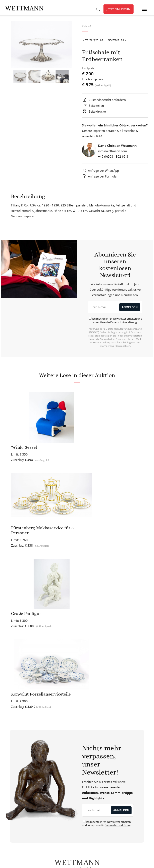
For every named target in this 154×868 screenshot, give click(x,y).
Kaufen (113, 760)
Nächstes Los (117, 42)
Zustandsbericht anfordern (104, 102)
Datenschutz (66, 861)
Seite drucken (95, 114)
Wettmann (24, 8)
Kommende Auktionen (113, 771)
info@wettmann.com (112, 153)
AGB (80, 861)
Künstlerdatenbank (113, 739)
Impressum (93, 861)
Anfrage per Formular (100, 179)
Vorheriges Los (92, 42)
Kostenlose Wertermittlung (113, 728)
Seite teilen (93, 108)
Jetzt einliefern (119, 9)
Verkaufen (113, 766)
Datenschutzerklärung (124, 324)
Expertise (113, 734)
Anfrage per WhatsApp (100, 173)
